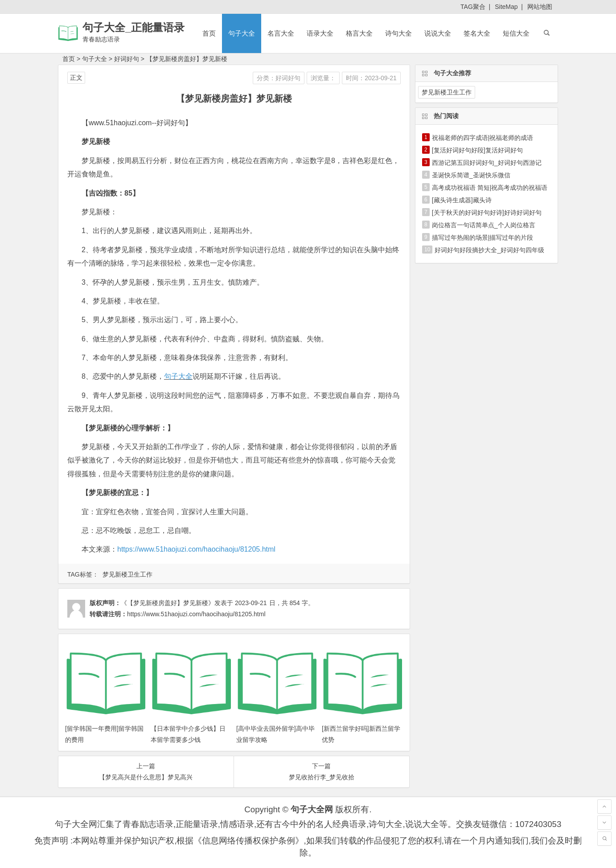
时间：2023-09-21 (371, 78)
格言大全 (359, 33)
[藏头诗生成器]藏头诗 (462, 200)
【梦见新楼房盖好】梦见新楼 (187, 59)
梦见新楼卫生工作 (127, 574)
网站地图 (540, 7)
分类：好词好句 (279, 78)
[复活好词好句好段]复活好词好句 (477, 150)
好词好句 (127, 59)
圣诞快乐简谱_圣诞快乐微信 (471, 175)
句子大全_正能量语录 (133, 27)
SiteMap (506, 7)
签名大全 (477, 33)
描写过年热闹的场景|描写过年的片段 (483, 237)
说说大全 (438, 33)
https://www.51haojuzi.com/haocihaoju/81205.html (196, 549)
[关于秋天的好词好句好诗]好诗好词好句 (487, 213)
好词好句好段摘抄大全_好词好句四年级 (489, 250)
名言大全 (281, 33)
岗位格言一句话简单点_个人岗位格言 (484, 225)
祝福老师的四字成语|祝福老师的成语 (483, 138)
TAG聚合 (473, 7)
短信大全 (516, 33)
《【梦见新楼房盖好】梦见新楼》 (168, 603)
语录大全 (320, 33)
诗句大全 (398, 33)
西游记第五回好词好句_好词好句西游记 (487, 163)
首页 (209, 33)
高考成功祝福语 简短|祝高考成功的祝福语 (490, 188)
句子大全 (242, 33)
